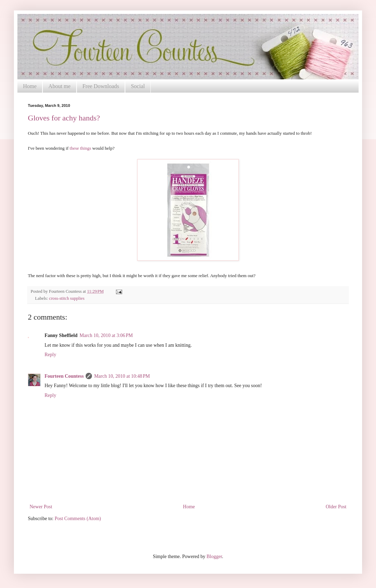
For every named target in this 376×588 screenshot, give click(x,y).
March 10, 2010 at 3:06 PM (106, 335)
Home (30, 86)
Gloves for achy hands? (64, 118)
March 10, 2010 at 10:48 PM (122, 376)
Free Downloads (101, 86)
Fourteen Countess (64, 376)
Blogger (214, 556)
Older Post (336, 507)
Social (138, 86)
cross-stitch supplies (67, 298)
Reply (50, 355)
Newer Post (41, 507)
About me (60, 86)
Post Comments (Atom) (78, 519)
